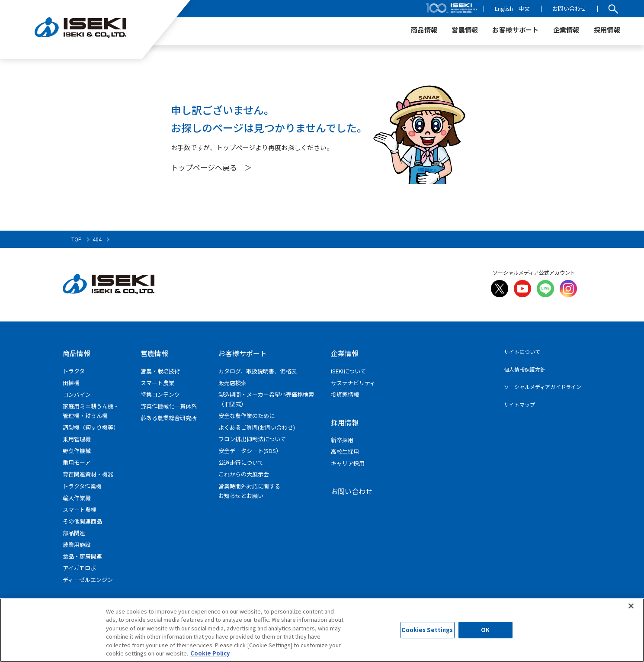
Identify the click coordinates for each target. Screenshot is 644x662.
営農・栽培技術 (160, 371)
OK (485, 630)
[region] (322, 630)
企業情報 (345, 353)
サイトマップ (519, 404)
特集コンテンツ (160, 394)
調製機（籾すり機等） (91, 427)
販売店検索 (232, 383)
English (504, 8)
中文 (524, 8)
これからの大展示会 (244, 474)
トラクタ (74, 371)
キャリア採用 (348, 463)
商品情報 (77, 353)
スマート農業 (157, 383)
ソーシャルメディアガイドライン (543, 387)
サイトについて (522, 352)
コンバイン (77, 394)
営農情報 (154, 353)
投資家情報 (345, 394)
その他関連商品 (82, 521)
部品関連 (74, 533)
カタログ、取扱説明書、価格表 (258, 371)
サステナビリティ (353, 383)
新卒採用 (342, 440)
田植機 (71, 383)
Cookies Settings (427, 630)
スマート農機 (80, 509)
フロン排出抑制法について (252, 439)
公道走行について (241, 462)
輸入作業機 (77, 498)
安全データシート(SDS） (250, 451)
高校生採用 (345, 452)
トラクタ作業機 (82, 486)
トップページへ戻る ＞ (211, 167)
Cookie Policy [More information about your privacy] (210, 653)
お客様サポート (243, 353)
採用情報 (345, 422)
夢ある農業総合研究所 (169, 418)
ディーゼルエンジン (88, 580)
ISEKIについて (348, 371)
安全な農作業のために (247, 416)
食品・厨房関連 (82, 556)
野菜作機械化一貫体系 (169, 406)
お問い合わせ (569, 8)
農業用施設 (77, 545)
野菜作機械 (77, 451)
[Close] (631, 606)
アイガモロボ (79, 568)
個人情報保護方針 (525, 369)
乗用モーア (77, 462)
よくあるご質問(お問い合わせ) (257, 427)
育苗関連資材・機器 (88, 474)
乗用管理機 (77, 439)
